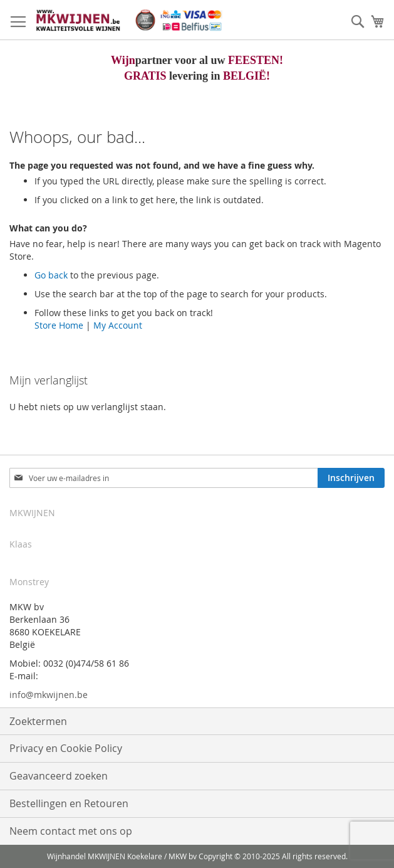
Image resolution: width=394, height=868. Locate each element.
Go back (51, 275)
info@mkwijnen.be (49, 695)
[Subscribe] (351, 478)
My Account (118, 325)
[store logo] (128, 20)
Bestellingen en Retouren (69, 803)
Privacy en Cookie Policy (66, 748)
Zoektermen (38, 721)
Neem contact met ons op (71, 831)
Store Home (59, 325)
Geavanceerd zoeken (59, 776)
